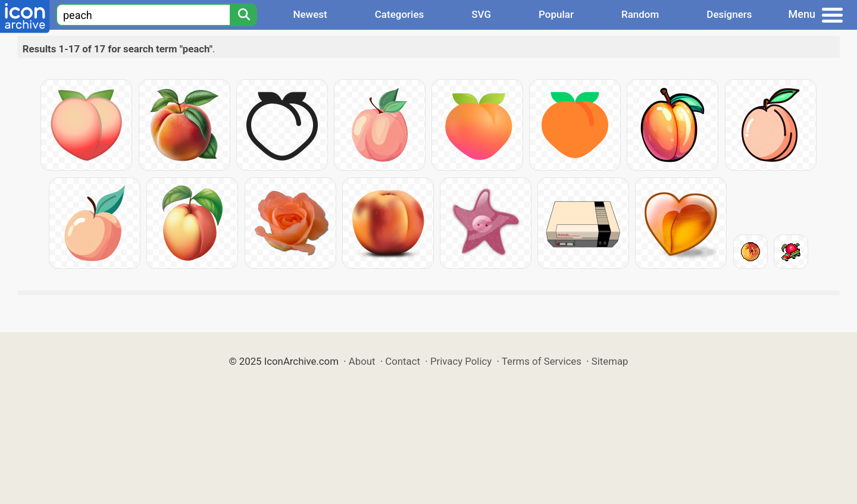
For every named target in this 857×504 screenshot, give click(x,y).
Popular (556, 14)
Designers (729, 14)
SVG (481, 14)
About (362, 361)
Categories (400, 14)
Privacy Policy (461, 361)
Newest (310, 14)
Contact (403, 361)
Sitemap (610, 361)
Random (640, 14)
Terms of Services (542, 361)
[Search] (243, 15)
